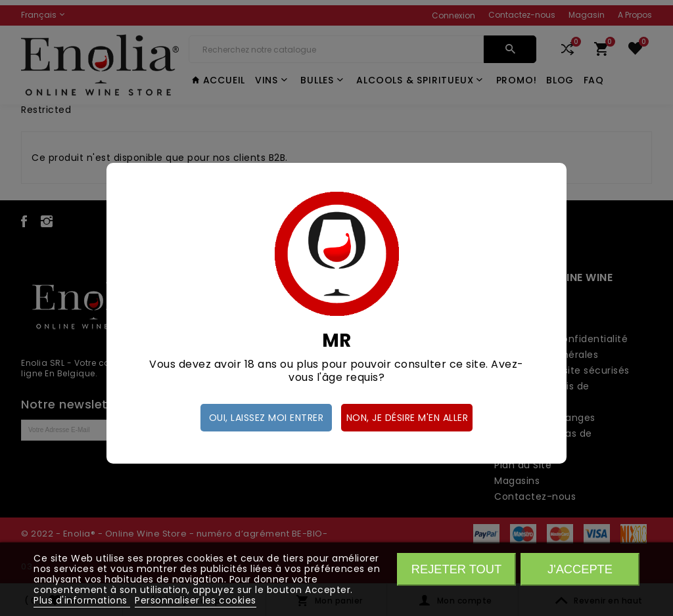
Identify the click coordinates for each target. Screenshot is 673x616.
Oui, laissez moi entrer (267, 418)
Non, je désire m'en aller (407, 418)
